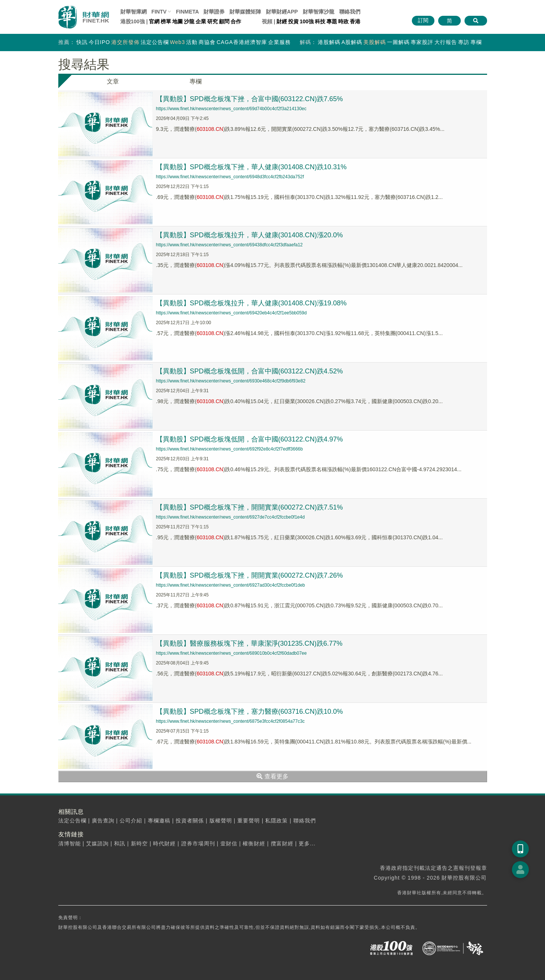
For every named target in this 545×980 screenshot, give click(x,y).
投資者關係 (190, 821)
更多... (307, 843)
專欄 (476, 42)
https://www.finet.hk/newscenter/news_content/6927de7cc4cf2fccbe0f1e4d (231, 517)
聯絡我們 (350, 12)
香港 (355, 21)
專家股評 (422, 42)
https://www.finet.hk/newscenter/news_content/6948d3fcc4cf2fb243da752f (230, 177)
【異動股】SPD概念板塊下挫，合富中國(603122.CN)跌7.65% (250, 99)
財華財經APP (282, 12)
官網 (154, 21)
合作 (236, 21)
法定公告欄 (155, 42)
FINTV (159, 12)
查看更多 (272, 776)
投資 (293, 21)
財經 (282, 21)
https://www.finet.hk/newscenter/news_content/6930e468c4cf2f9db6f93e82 (231, 381)
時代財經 (164, 843)
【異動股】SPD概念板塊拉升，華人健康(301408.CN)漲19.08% (251, 303)
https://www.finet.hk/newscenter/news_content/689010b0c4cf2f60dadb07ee (232, 653)
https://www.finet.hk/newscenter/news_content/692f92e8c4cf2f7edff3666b (230, 449)
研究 (213, 21)
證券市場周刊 (198, 843)
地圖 (178, 21)
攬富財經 (282, 843)
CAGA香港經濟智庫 (242, 42)
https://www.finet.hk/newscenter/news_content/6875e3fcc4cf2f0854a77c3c (231, 721)
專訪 (464, 42)
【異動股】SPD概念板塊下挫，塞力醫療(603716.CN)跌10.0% (250, 711)
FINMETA (187, 12)
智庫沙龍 (319, 12)
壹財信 (229, 843)
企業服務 (279, 42)
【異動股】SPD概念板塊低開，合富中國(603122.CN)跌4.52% (250, 371)
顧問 (224, 21)
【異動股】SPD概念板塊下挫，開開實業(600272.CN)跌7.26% (250, 575)
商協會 (207, 42)
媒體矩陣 (245, 12)
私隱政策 (276, 821)
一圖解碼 (398, 42)
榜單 (166, 21)
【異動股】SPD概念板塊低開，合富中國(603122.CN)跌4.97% (250, 439)
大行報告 (446, 42)
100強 (307, 21)
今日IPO (99, 42)
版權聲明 (221, 821)
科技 (320, 21)
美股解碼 (375, 42)
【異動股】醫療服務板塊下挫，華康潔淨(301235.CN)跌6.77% (249, 643)
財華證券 (214, 12)
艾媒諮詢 (97, 843)
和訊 (120, 843)
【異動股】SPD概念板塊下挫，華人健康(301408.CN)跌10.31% (251, 167)
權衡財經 (254, 843)
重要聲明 (249, 821)
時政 (343, 21)
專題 (332, 21)
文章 (113, 81)
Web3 (178, 42)
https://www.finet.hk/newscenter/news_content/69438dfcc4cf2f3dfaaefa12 (229, 245)
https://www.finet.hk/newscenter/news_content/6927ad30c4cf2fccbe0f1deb (231, 585)
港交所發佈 (125, 42)
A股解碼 (352, 42)
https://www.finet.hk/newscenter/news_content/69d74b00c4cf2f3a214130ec (231, 109)
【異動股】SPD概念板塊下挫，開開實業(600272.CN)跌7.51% (250, 507)
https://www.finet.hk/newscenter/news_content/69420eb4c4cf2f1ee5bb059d (232, 313)
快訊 (82, 42)
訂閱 (423, 20)
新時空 (139, 843)
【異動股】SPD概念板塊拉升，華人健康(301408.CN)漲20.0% (250, 235)
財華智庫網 (134, 12)
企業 (201, 21)
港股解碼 (329, 42)
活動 (192, 42)
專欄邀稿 (159, 821)
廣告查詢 (103, 821)
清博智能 (70, 843)
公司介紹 (131, 821)
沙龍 (189, 21)
